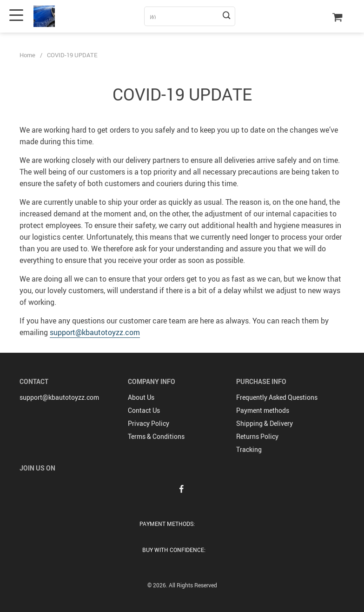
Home (27, 55)
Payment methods (263, 410)
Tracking (249, 449)
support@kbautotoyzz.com (95, 332)
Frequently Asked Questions (277, 397)
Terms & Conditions (156, 436)
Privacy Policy (149, 423)
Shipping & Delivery (265, 423)
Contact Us (144, 410)
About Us (141, 397)
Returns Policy (257, 436)
